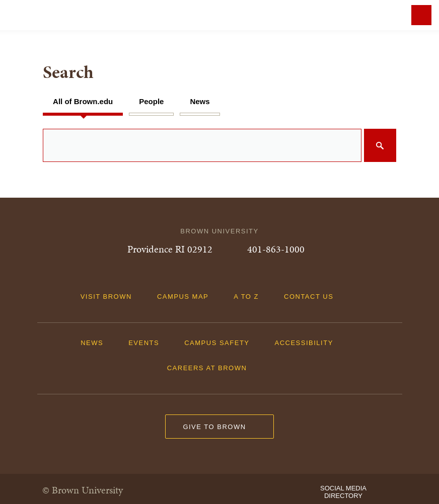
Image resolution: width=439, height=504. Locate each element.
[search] (219, 145)
